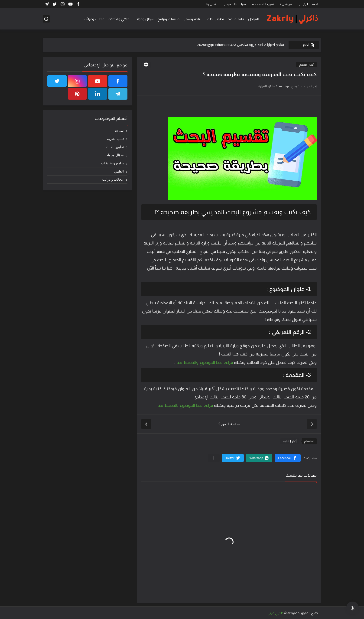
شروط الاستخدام (263, 4)
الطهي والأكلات (119, 19)
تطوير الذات (215, 19)
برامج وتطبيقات (112, 163)
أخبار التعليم (306, 65)
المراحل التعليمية (247, 19)
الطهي (119, 171)
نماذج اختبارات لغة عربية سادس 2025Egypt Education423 (241, 45)
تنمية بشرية (115, 139)
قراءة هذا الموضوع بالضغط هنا (185, 405)
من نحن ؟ (286, 4)
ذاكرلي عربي (276, 613)
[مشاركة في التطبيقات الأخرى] (214, 458)
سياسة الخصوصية (234, 4)
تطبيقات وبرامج (169, 19)
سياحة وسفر (194, 19)
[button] (288, 458)
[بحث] (46, 19)
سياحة (119, 131)
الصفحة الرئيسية (308, 4)
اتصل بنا (211, 4)
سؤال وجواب (144, 19)
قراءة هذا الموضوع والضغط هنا (204, 362)
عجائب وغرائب (94, 19)
